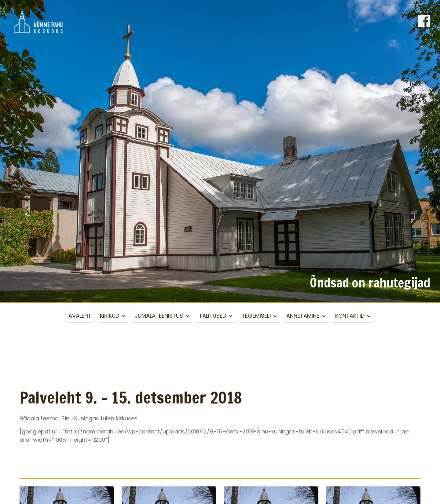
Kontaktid (350, 316)
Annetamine (303, 316)
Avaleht (80, 316)
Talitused (213, 316)
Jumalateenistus (159, 316)
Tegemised (256, 316)
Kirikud (110, 316)
